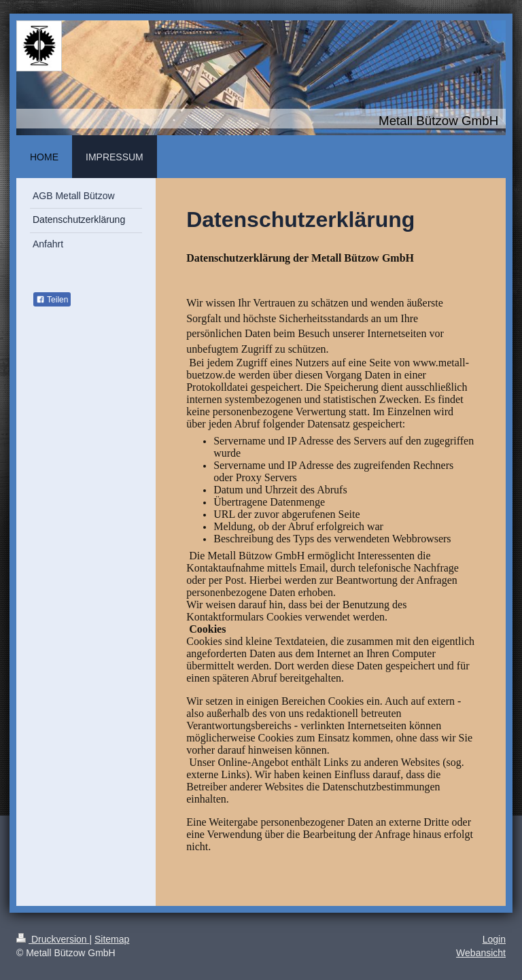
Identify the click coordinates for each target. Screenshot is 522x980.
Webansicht (481, 953)
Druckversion (53, 939)
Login (494, 939)
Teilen (52, 300)
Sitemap (112, 939)
